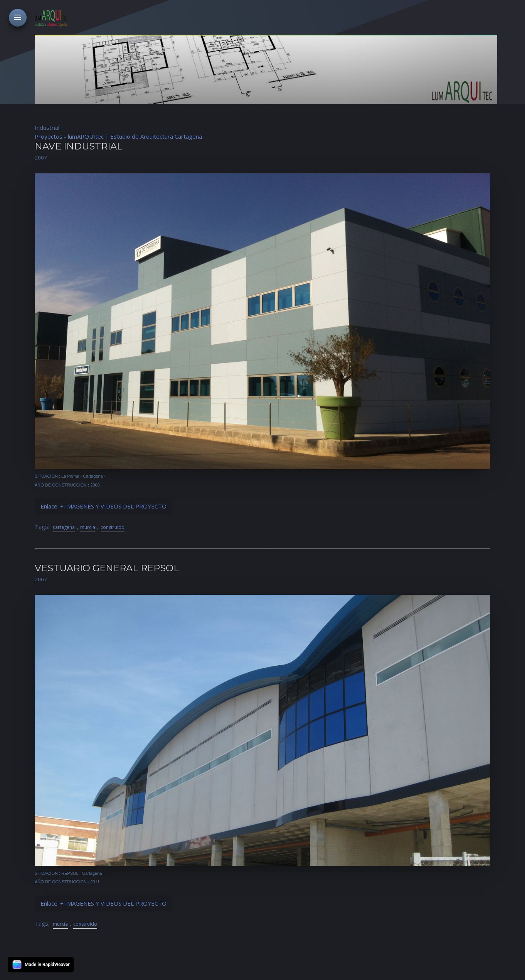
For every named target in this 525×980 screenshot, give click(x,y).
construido (113, 527)
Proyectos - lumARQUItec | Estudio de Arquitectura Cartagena (118, 136)
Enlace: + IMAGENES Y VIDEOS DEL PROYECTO (103, 506)
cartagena (64, 527)
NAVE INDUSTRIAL (79, 146)
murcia (88, 527)
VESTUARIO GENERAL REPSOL (107, 568)
